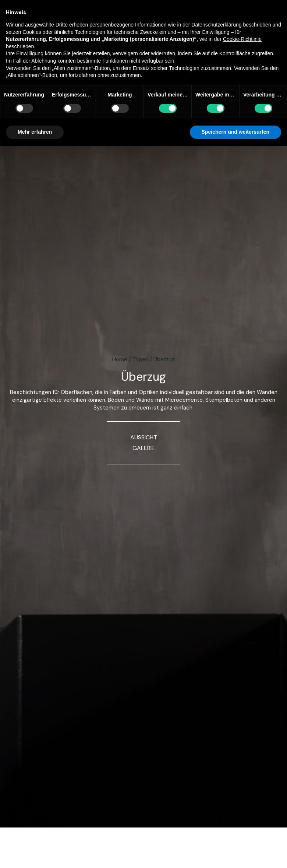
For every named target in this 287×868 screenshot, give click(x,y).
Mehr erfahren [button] (35, 132)
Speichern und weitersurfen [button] (235, 132)
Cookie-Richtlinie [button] (242, 39)
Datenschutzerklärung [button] (216, 25)
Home (120, 359)
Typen (140, 359)
